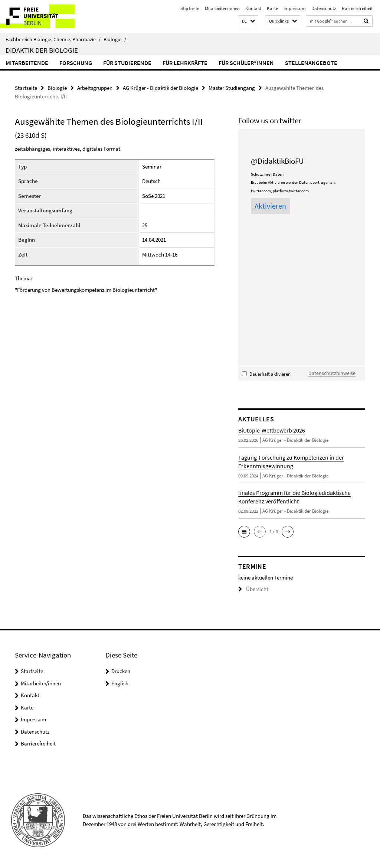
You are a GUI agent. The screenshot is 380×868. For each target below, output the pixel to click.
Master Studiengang (232, 87)
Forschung (76, 63)
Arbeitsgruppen (95, 87)
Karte (272, 8)
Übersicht (252, 588)
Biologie (115, 39)
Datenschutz (324, 8)
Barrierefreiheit (357, 8)
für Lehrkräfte (185, 63)
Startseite (190, 8)
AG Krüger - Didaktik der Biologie (160, 87)
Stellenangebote (311, 63)
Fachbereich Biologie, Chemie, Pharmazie (53, 39)
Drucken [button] (121, 670)
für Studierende (127, 63)
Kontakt (253, 8)
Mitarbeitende (27, 63)
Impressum (295, 8)
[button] (248, 21)
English (120, 682)
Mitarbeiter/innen (222, 8)
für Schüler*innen (246, 63)
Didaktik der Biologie (42, 50)
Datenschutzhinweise (329, 372)
